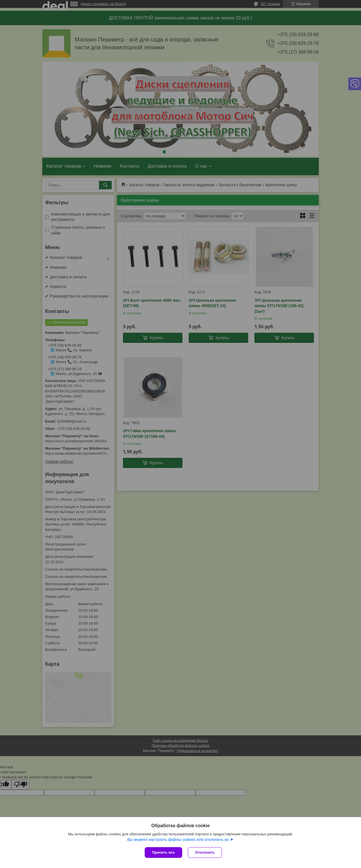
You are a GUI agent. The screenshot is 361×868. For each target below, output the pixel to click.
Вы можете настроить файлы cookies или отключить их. (178, 840)
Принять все (163, 852)
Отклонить (205, 852)
